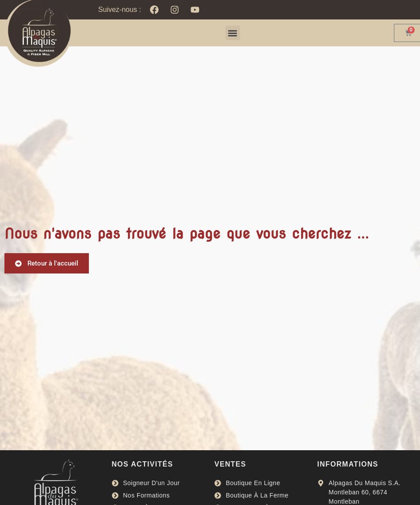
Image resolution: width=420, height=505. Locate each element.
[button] (233, 33)
